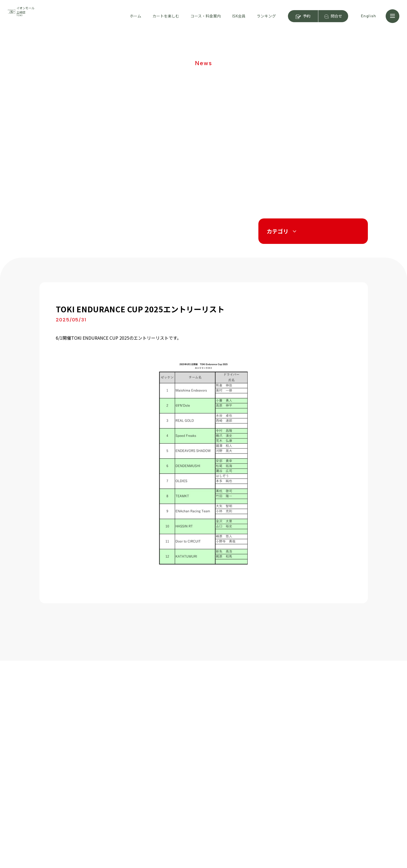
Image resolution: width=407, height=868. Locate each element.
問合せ (336, 16)
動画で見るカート (58, 786)
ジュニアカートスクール (263, 757)
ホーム (135, 16)
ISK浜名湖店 (334, 757)
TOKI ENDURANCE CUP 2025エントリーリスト (140, 309)
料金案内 (109, 776)
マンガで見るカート (60, 797)
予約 (307, 16)
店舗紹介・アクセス (119, 765)
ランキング (266, 16)
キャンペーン (251, 778)
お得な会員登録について (186, 765)
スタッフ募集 (251, 800)
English (369, 16)
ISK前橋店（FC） (339, 786)
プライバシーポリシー (261, 810)
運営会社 (246, 789)
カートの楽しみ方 (58, 776)
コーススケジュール (119, 786)
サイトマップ (251, 821)
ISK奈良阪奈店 (336, 776)
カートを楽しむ (166, 16)
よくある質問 (54, 807)
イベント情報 (176, 776)
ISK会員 (239, 16)
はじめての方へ (56, 765)
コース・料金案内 (206, 16)
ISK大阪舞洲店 (336, 766)
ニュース (246, 768)
